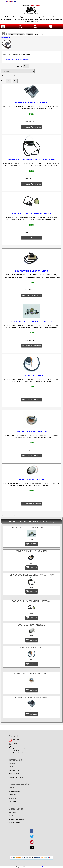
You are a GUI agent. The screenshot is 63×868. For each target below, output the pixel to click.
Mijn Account (13, 802)
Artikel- (9, 81)
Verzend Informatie (15, 791)
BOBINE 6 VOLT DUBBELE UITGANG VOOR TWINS (31, 160)
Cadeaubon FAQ (14, 770)
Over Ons (12, 763)
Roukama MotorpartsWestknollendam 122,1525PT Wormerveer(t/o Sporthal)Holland (19, 750)
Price (15, 81)
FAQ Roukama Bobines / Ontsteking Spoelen (16, 59)
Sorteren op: (19, 66)
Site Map (12, 767)
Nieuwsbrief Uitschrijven (16, 777)
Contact (15, 743)
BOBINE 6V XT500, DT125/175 (31, 479)
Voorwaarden (13, 798)
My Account (12, 812)
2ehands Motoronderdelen (17, 819)
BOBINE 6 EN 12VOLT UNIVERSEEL (31, 103)
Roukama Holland (30, 867)
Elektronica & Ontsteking (16, 34)
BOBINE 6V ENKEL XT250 (31, 375)
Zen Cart (45, 867)
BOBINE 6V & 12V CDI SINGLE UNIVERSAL (31, 214)
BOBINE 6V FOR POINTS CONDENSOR (31, 431)
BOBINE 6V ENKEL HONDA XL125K (32, 271)
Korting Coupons (14, 774)
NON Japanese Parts (15, 823)
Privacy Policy (13, 795)
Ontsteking (30, 34)
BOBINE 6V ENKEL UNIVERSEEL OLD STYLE (32, 321)
